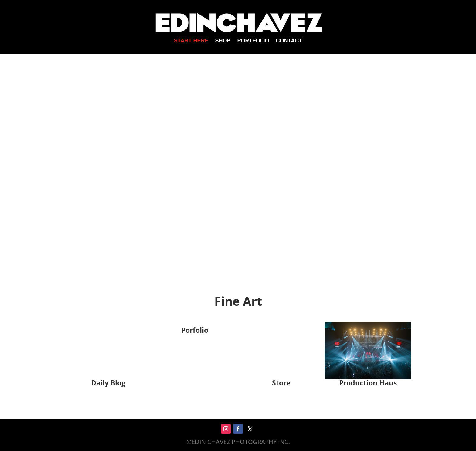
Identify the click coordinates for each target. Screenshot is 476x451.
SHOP (223, 41)
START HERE (191, 41)
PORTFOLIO (253, 41)
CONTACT (289, 41)
